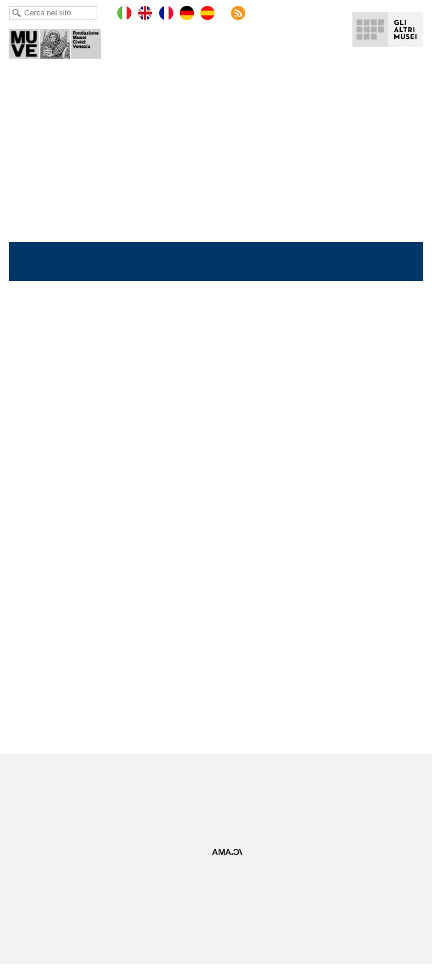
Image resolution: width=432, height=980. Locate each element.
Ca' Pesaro (63, 41)
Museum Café (224, 929)
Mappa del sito (34, 897)
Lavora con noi (34, 918)
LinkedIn (226, 782)
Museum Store (225, 918)
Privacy (22, 886)
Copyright (25, 908)
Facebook (141, 782)
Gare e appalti (224, 908)
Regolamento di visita (45, 929)
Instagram (254, 782)
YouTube (197, 782)
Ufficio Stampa (225, 886)
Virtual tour (218, 897)
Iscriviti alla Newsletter (201, 809)
